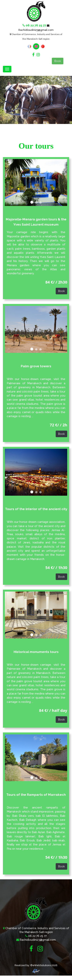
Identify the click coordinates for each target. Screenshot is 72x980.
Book (58, 61)
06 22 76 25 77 (37, 936)
